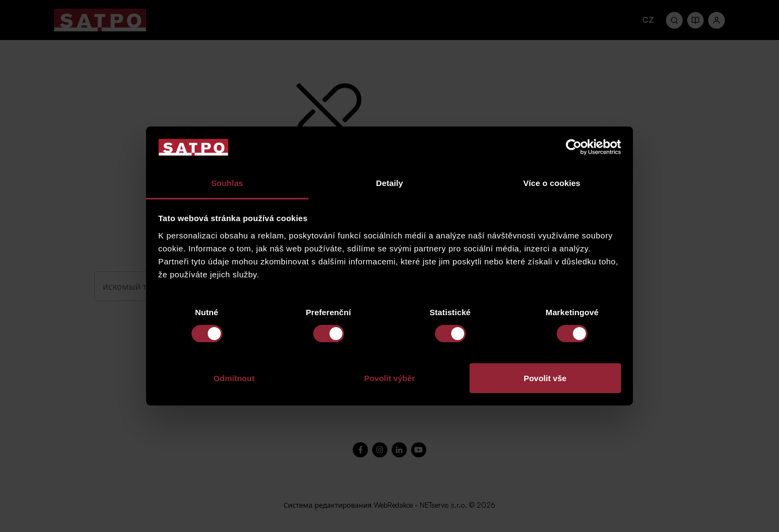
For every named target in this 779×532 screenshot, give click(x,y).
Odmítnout (234, 378)
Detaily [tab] (389, 183)
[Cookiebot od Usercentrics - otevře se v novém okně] (574, 147)
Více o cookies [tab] (552, 183)
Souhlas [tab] (227, 183)
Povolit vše (545, 378)
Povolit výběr (389, 378)
